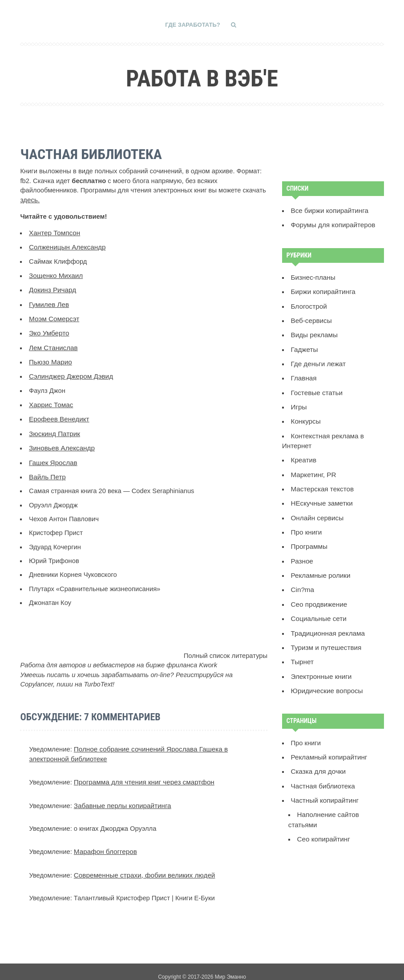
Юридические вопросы (326, 676)
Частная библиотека (322, 770)
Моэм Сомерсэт (53, 315)
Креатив (303, 453)
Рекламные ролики (320, 564)
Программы (309, 537)
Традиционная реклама (327, 621)
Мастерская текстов (321, 481)
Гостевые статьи (316, 388)
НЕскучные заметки (321, 495)
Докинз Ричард (52, 288)
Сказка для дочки (317, 756)
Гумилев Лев (48, 302)
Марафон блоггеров (104, 842)
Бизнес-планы (313, 276)
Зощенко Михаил (55, 274)
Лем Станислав (53, 343)
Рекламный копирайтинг (328, 742)
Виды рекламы (314, 332)
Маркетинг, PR (313, 467)
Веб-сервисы (311, 318)
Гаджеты (304, 346)
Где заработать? (193, 25)
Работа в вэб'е (202, 77)
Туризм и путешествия (325, 634)
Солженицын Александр (66, 246)
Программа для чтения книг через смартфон (142, 773)
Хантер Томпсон (54, 232)
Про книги (306, 523)
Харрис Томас (50, 399)
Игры (299, 401)
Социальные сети (318, 606)
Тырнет (302, 648)
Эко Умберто (48, 330)
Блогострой (308, 304)
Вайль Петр (47, 469)
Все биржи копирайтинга (328, 210)
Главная (303, 374)
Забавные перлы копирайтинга (121, 796)
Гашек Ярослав (52, 455)
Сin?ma (302, 579)
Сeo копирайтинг (323, 821)
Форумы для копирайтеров (332, 224)
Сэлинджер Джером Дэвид (69, 372)
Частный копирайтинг (324, 784)
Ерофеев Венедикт (58, 413)
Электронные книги (320, 662)
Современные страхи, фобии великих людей (142, 865)
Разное (302, 551)
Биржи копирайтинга (322, 290)
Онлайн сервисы (317, 509)
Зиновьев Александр (61, 441)
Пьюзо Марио (50, 357)
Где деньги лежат (317, 359)
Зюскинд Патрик (54, 427)
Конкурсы (305, 416)
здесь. (29, 200)
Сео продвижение (318, 592)
